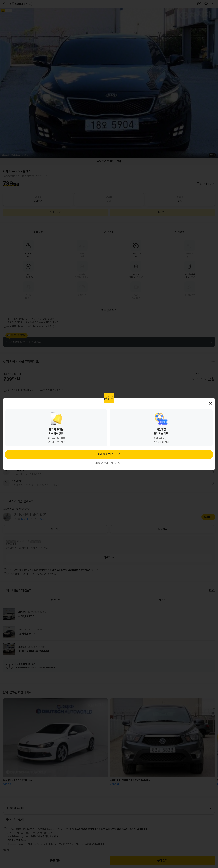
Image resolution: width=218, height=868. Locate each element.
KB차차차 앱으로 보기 (109, 454)
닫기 (211, 403)
